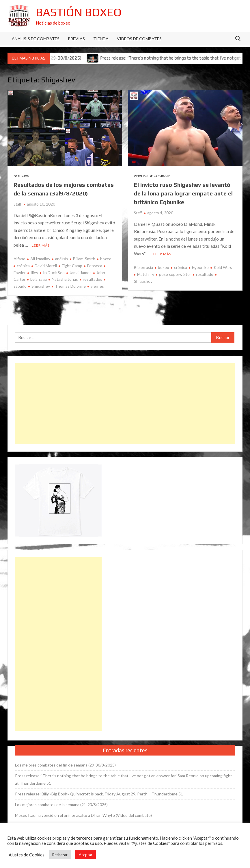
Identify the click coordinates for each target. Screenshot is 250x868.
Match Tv (146, 274)
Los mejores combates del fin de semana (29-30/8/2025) (65, 765)
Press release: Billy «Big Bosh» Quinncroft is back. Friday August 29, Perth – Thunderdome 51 (99, 794)
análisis (62, 259)
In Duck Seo (54, 273)
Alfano (19, 259)
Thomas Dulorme (70, 286)
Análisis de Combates (36, 39)
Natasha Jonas (65, 279)
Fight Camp (72, 266)
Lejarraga (39, 279)
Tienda (101, 39)
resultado (205, 274)
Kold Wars (223, 267)
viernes (97, 286)
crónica (23, 266)
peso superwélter (175, 274)
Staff (17, 204)
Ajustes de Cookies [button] (27, 855)
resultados (93, 279)
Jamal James (81, 273)
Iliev (34, 273)
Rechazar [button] (60, 855)
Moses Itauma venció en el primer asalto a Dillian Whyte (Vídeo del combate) (83, 815)
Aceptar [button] (86, 855)
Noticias (21, 176)
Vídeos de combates (139, 39)
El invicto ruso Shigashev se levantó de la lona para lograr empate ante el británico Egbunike (183, 193)
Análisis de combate (152, 176)
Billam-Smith (84, 259)
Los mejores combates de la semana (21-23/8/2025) (61, 805)
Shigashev (41, 286)
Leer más (41, 245)
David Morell (46, 266)
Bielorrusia (143, 267)
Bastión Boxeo (79, 12)
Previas (76, 39)
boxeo (106, 259)
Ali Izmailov (40, 259)
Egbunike (200, 267)
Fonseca (95, 266)
